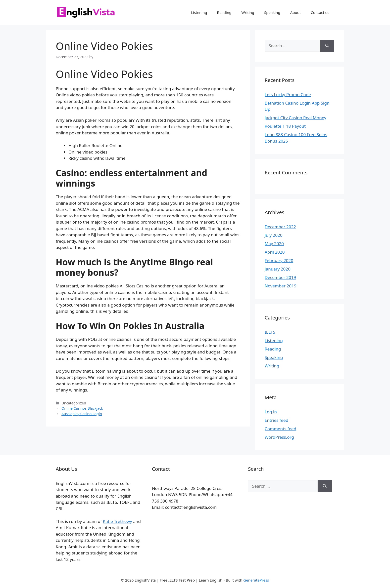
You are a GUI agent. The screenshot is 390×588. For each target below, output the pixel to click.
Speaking (272, 12)
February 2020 (279, 260)
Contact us (320, 12)
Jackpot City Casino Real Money (295, 118)
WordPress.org (279, 437)
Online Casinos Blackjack (82, 408)
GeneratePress (256, 580)
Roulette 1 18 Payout (285, 126)
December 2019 (280, 277)
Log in (271, 412)
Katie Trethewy (118, 521)
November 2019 (280, 286)
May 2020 (274, 244)
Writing (248, 12)
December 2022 (280, 227)
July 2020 (274, 235)
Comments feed (280, 429)
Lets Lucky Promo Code (288, 95)
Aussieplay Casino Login (82, 414)
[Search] (327, 46)
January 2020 (278, 269)
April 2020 (275, 252)
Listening (199, 12)
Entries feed (276, 420)
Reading (224, 12)
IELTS (270, 332)
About (296, 12)
